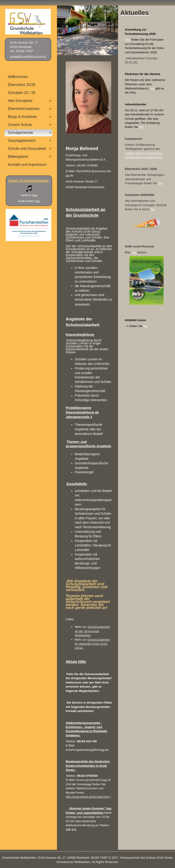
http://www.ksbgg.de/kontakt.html (87, 797)
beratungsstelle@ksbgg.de (93, 780)
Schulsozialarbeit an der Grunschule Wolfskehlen (92, 631)
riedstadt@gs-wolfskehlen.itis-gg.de (28, 56)
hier (152, 88)
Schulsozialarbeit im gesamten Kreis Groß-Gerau (92, 644)
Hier (128, 40)
